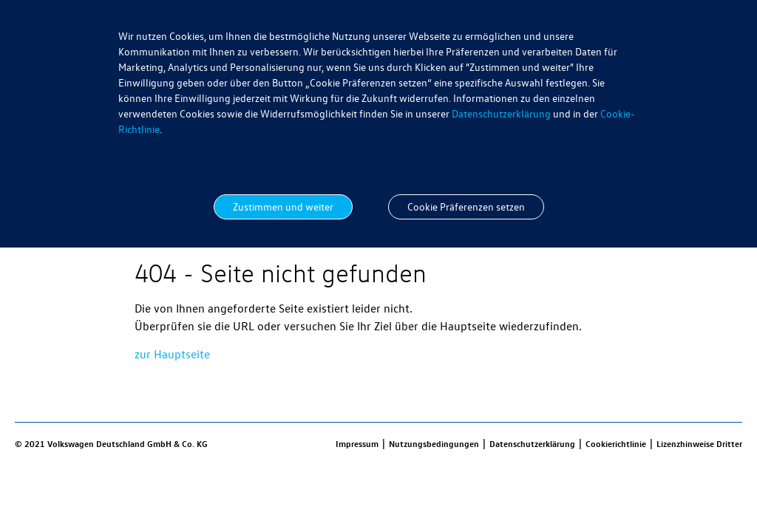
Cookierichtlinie (616, 443)
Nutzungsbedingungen (434, 443)
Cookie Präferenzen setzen (466, 207)
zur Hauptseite (172, 354)
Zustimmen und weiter (283, 207)
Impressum (357, 443)
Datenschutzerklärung (501, 113)
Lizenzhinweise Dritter (699, 443)
